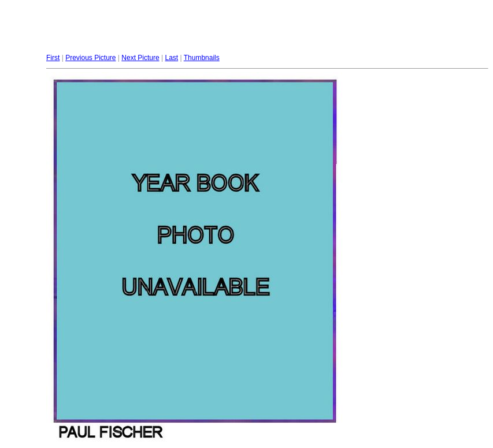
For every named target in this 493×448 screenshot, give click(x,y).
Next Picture (140, 58)
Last (171, 58)
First (53, 58)
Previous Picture (90, 58)
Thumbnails (202, 58)
